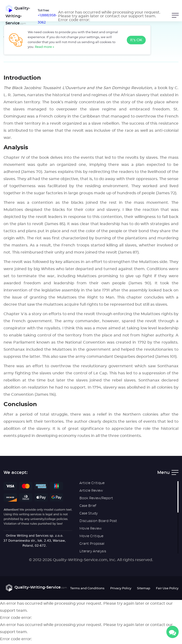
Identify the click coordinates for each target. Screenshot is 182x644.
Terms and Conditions (87, 590)
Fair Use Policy (167, 590)
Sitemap (144, 590)
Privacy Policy (121, 590)
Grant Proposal (92, 546)
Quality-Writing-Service (16, 16)
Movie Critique (91, 538)
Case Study (89, 515)
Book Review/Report (96, 500)
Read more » (45, 47)
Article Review (91, 493)
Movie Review (91, 531)
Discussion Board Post (98, 523)
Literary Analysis (93, 553)
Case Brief (88, 508)
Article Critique (92, 485)
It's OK (136, 40)
